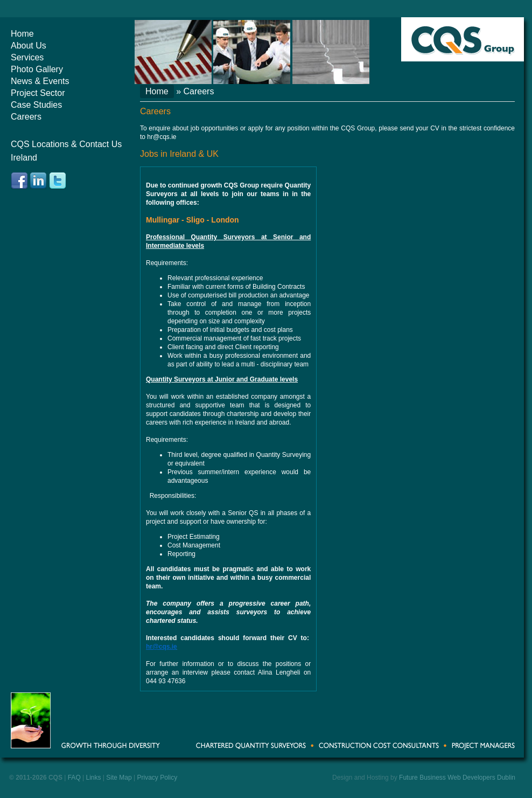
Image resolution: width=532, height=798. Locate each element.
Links (94, 778)
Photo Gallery (37, 69)
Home (22, 34)
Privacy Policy (157, 778)
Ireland (24, 158)
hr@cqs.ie (162, 137)
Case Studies (36, 105)
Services (27, 57)
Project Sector (38, 93)
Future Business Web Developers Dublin (457, 778)
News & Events (40, 81)
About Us (29, 46)
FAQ (74, 778)
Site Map (119, 778)
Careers (26, 117)
